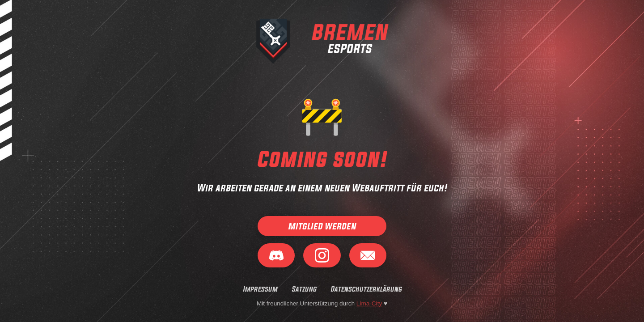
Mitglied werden (322, 226)
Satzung (304, 289)
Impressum (260, 289)
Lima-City (369, 303)
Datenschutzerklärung (366, 289)
